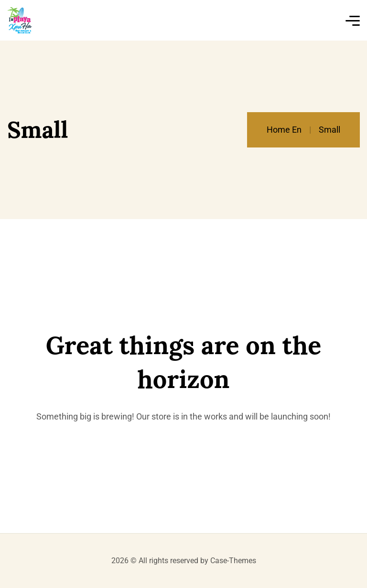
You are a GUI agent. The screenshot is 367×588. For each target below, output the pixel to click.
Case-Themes (233, 561)
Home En (284, 130)
